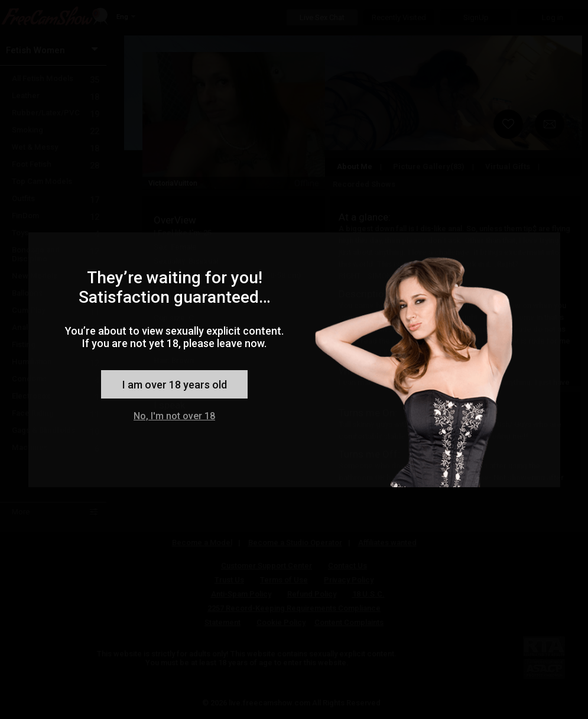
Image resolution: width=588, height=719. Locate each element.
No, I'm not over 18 (174, 416)
